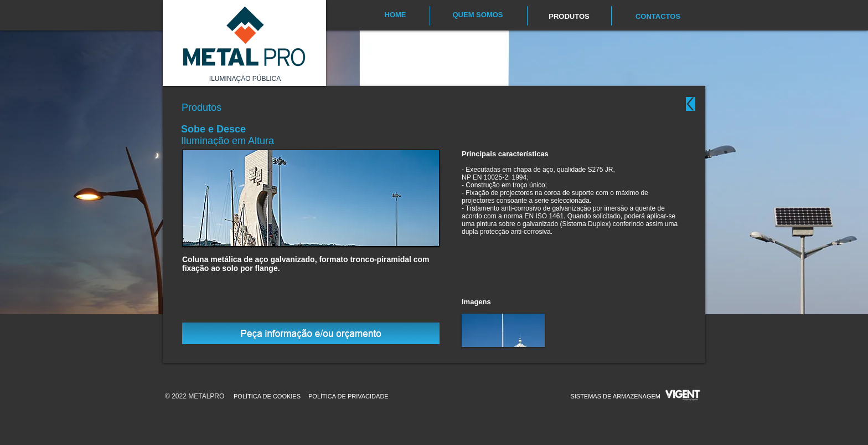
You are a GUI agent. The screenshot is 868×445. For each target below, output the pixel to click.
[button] (503, 330)
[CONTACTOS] (658, 17)
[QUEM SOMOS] (478, 15)
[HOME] (395, 15)
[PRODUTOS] (569, 17)
